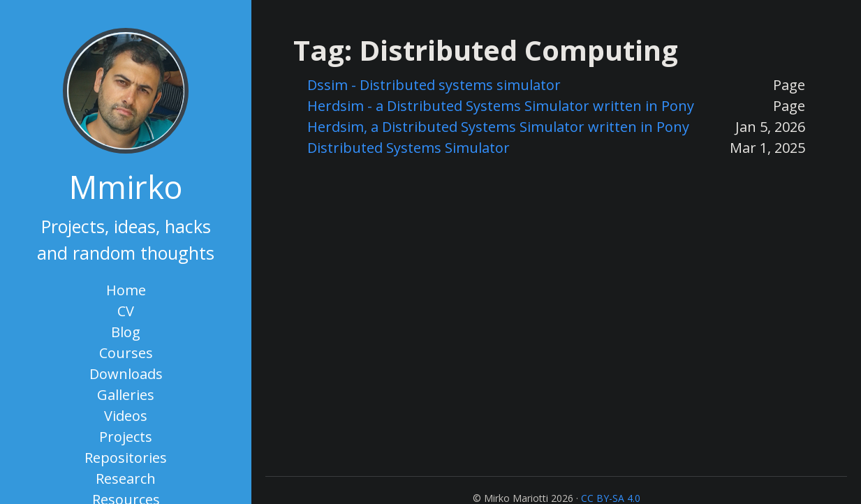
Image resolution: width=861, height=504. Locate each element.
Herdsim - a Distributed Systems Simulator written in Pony (501, 106)
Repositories (126, 458)
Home (126, 290)
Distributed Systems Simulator (409, 148)
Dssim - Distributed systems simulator (434, 85)
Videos (126, 416)
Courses (126, 353)
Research (126, 479)
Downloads (126, 374)
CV (126, 311)
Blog (126, 332)
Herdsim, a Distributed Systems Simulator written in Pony (498, 127)
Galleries (126, 395)
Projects (126, 437)
